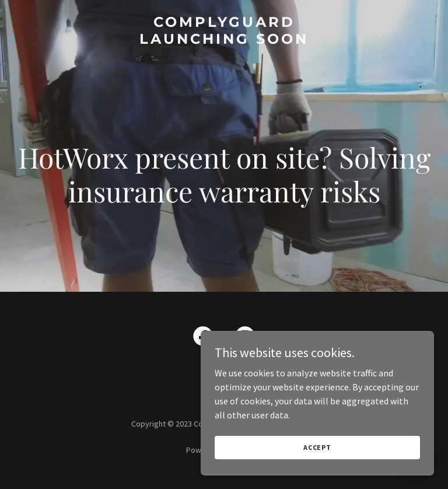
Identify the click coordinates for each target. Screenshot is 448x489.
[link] (224, 40)
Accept (317, 447)
